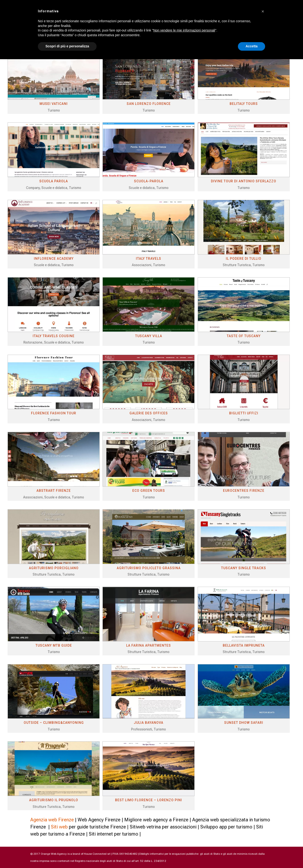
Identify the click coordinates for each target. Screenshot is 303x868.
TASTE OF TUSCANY (244, 336)
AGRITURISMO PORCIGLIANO (54, 568)
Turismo (54, 110)
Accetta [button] (252, 46)
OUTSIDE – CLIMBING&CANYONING (54, 723)
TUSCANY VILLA (149, 336)
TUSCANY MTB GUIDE (54, 645)
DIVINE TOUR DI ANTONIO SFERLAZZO (244, 181)
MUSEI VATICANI (54, 104)
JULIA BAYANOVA (149, 723)
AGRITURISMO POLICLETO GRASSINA (149, 568)
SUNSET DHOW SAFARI (244, 723)
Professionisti (142, 729)
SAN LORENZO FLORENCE (149, 104)
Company (33, 188)
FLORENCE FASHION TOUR (54, 413)
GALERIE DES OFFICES (149, 413)
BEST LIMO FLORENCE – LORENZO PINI (149, 800)
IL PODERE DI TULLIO (244, 259)
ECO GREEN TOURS (149, 491)
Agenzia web (44, 820)
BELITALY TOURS (244, 104)
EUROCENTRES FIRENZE (244, 491)
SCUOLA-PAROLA (149, 181)
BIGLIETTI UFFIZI (244, 413)
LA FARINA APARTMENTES (149, 645)
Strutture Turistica (237, 265)
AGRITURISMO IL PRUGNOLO (54, 800)
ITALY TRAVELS (149, 259)
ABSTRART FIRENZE (54, 491)
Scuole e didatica (54, 188)
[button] (263, 11)
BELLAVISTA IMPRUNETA (244, 645)
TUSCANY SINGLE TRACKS (244, 568)
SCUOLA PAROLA (54, 181)
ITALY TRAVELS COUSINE (54, 336)
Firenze (66, 820)
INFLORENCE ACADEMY (54, 259)
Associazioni (142, 265)
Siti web (59, 827)
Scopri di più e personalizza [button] (67, 46)
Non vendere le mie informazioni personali (184, 30)
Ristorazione (33, 342)
